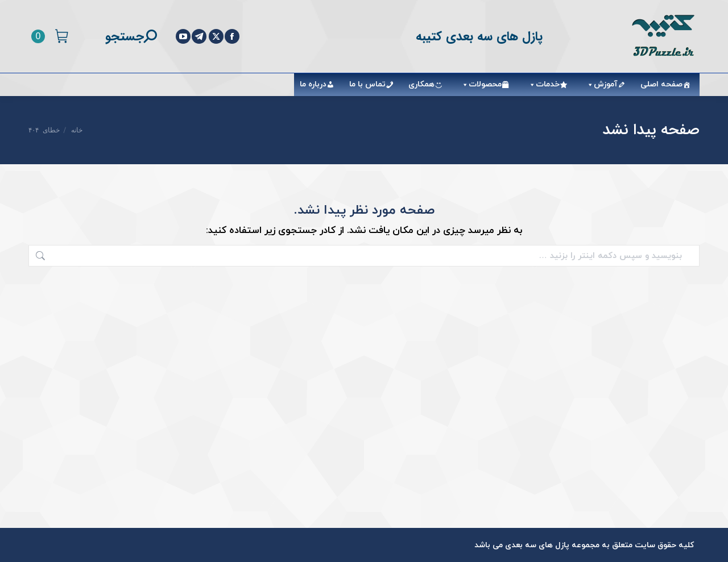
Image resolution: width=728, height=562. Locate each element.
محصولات (479, 84)
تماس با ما (367, 84)
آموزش (600, 84)
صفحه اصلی (661, 84)
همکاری (421, 84)
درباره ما (313, 84)
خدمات (542, 84)
